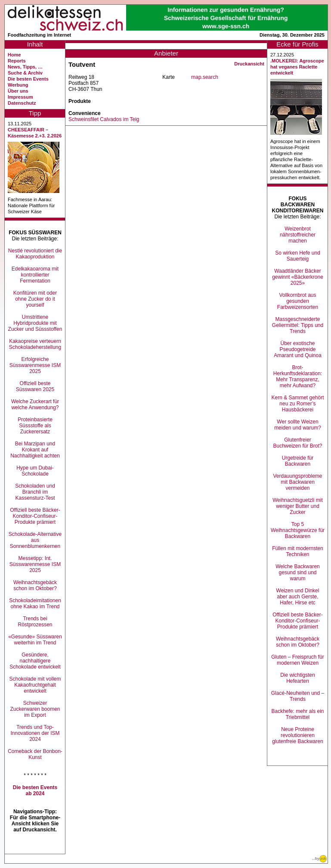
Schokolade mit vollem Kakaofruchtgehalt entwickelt (35, 685)
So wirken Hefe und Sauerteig (298, 256)
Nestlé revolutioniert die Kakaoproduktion (35, 254)
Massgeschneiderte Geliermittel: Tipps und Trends (298, 325)
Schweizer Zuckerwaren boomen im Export (35, 709)
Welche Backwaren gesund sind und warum (298, 572)
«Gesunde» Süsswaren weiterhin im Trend (35, 640)
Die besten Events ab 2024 (35, 790)
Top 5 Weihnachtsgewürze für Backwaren (298, 530)
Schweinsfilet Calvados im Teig (104, 119)
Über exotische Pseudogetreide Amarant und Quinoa (298, 349)
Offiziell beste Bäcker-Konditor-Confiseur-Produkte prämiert (35, 516)
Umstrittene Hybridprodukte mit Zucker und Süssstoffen (35, 323)
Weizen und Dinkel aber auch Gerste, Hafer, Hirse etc (298, 597)
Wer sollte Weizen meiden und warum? (298, 425)
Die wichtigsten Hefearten (298, 678)
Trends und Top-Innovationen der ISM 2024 (35, 733)
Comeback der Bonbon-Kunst (35, 754)
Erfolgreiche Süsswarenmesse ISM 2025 (35, 365)
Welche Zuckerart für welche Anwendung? (35, 404)
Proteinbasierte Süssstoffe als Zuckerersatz (35, 426)
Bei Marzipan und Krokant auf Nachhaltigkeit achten (35, 450)
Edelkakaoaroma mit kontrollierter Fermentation (35, 275)
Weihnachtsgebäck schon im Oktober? (35, 585)
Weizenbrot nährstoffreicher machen (298, 235)
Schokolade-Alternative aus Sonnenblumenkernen (35, 540)
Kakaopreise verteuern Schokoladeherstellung (35, 344)
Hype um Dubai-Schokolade (35, 471)
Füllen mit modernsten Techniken (298, 551)
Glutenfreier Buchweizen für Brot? (297, 443)
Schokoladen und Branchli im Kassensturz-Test (35, 492)
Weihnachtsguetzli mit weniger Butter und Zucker (298, 506)
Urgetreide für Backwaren (298, 461)
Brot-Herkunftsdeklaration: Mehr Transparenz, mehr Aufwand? (298, 376)
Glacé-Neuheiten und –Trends (298, 696)
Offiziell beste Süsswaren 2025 (35, 386)
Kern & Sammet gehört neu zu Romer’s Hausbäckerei (297, 404)
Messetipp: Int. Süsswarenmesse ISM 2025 (35, 564)
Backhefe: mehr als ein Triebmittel (297, 714)
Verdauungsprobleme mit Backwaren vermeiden (297, 482)
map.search (205, 77)
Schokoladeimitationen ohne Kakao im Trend (35, 604)
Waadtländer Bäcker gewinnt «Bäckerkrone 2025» (298, 277)
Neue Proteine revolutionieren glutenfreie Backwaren (298, 735)
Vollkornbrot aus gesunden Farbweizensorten (298, 301)
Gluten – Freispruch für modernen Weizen (298, 660)
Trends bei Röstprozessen (35, 622)
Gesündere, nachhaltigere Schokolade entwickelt (35, 661)
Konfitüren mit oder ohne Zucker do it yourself (35, 299)
